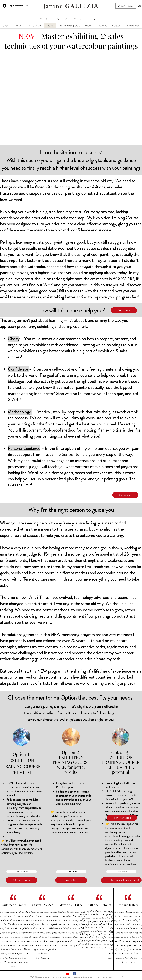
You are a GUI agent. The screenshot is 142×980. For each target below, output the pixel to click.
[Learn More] (22, 872)
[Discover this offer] (71, 880)
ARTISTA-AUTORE (71, 19)
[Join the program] (22, 880)
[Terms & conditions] (119, 977)
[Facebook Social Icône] (74, 974)
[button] (139, 5)
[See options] (124, 310)
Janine (71, 6)
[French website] (126, 6)
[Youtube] (67, 974)
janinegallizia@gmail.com (83, 977)
